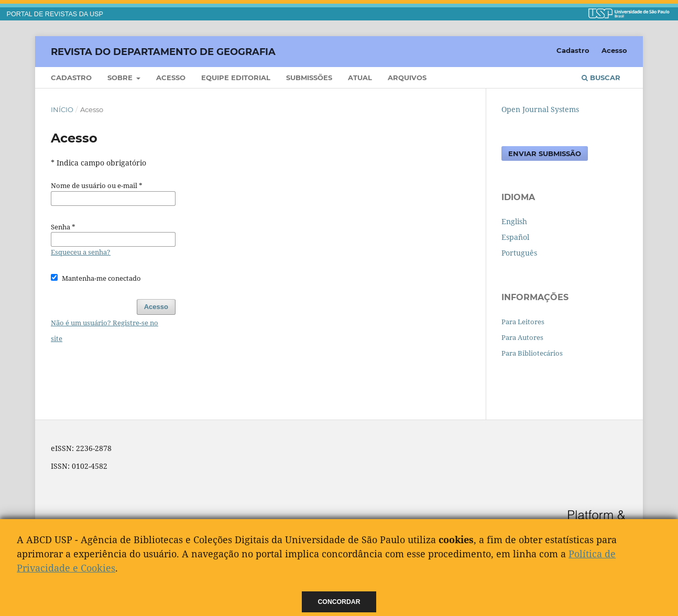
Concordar (339, 602)
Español (515, 237)
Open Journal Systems (540, 109)
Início (62, 109)
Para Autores (522, 337)
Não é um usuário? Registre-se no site (105, 331)
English (514, 221)
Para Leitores (523, 322)
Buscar (601, 78)
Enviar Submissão (545, 153)
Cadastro (71, 78)
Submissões (309, 78)
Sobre (121, 78)
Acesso (171, 78)
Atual (360, 78)
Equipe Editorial (236, 78)
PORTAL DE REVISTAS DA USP (55, 14)
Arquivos (407, 78)
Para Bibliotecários (532, 353)
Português (519, 253)
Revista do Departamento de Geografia (163, 51)
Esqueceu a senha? (81, 252)
